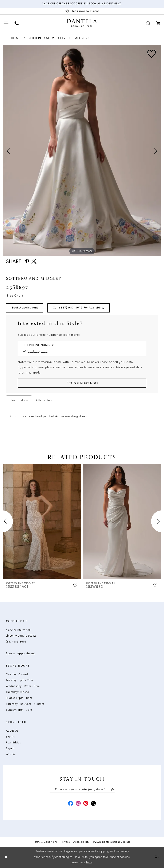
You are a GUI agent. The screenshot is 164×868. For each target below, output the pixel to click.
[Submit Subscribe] (112, 790)
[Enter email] (82, 790)
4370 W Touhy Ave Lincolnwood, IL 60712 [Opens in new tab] (21, 633)
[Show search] (148, 23)
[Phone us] (17, 23)
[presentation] (42, 521)
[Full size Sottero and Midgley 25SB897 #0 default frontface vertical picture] (82, 151)
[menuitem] (6, 23)
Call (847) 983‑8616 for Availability (79, 308)
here (89, 863)
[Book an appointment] (82, 11)
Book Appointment (25, 308)
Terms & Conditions (46, 842)
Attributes (44, 400)
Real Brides (13, 743)
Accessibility (81, 842)
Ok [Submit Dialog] (157, 857)
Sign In (11, 749)
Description (19, 400)
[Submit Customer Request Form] (82, 383)
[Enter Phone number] (80, 352)
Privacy (65, 842)
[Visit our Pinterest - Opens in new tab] (86, 804)
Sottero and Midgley (47, 38)
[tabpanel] (82, 151)
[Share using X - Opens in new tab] (34, 262)
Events (10, 737)
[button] (6, 23)
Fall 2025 (82, 38)
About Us (12, 731)
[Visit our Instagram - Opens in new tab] (78, 804)
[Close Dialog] (6, 857)
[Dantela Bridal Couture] (82, 23)
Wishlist (11, 755)
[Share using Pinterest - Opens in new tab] (27, 262)
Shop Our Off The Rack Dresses (64, 4)
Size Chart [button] (15, 296)
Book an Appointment (105, 4)
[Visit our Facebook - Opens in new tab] (71, 804)
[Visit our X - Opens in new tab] (93, 804)
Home (16, 38)
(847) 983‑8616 (16, 642)
